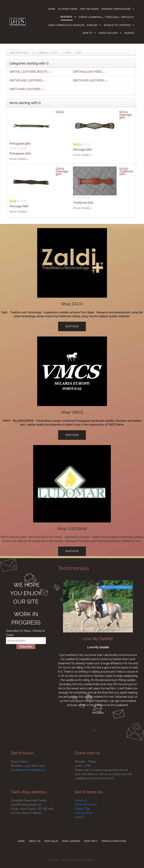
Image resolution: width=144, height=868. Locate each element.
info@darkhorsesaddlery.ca (28, 770)
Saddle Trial (82, 809)
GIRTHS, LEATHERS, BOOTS (28, 72)
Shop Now (72, 326)
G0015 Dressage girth (62, 171)
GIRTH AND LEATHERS (88, 80)
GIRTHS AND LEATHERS (26, 80)
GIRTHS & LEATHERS (87, 72)
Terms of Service (86, 805)
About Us (81, 800)
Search (79, 817)
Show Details (18, 159)
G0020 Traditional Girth (126, 171)
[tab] (94, 730)
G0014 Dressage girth (125, 115)
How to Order (84, 813)
